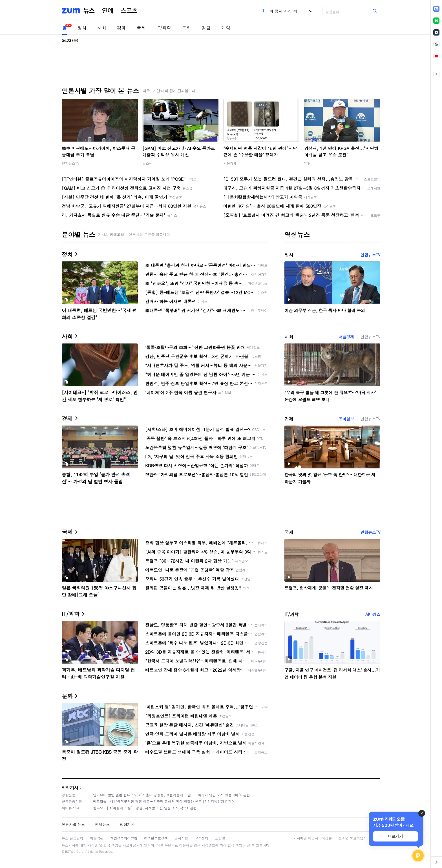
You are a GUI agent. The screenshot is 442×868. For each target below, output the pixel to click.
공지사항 (181, 838)
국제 (141, 28)
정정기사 (70, 787)
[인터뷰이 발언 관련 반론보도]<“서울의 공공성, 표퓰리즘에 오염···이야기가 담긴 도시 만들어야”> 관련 (171, 795)
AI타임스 (373, 614)
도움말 (220, 838)
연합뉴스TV (70, 163)
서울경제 (230, 163)
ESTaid (70, 852)
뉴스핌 (147, 163)
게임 (226, 28)
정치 (82, 28)
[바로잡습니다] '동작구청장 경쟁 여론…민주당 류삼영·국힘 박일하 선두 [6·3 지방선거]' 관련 (163, 801)
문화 (186, 28)
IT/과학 (164, 28)
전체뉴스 (102, 824)
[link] (436, 9)
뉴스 (89, 11)
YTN (307, 163)
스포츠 (129, 11)
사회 (102, 28)
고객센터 (202, 838)
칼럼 (206, 28)
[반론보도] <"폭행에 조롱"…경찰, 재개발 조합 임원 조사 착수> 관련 (144, 808)
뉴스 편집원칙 (72, 838)
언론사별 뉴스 (73, 824)
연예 (108, 11)
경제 (121, 28)
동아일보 (346, 419)
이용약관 (97, 838)
